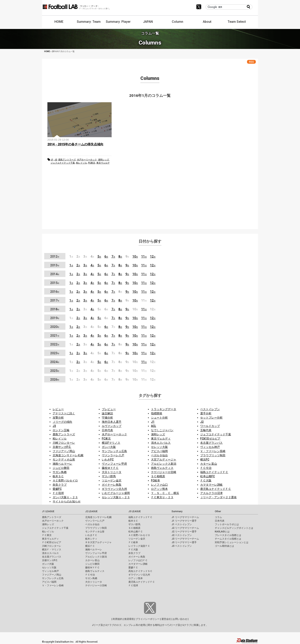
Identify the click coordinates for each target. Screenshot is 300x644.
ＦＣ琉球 (58, 493)
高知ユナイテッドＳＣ (140, 571)
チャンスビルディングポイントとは (234, 528)
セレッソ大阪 (159, 447)
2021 (55, 336)
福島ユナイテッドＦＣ (214, 472)
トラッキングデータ (164, 409)
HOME (59, 22)
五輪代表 (206, 430)
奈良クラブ (60, 485)
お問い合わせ (180, 619)
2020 (55, 327)
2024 (55, 362)
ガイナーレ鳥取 (112, 485)
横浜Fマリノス (111, 443)
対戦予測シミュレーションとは (232, 542)
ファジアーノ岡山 (64, 451)
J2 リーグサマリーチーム (185, 528)
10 (135, 257)
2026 (55, 380)
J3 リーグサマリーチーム (185, 539)
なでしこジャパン (162, 430)
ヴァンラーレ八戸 (113, 455)
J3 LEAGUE (135, 511)
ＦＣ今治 (206, 468)
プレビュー (109, 409)
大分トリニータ (112, 472)
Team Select (237, 22)
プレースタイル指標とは (228, 535)
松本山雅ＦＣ (136, 532)
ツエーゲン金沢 (112, 480)
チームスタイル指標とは (228, 539)
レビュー (58, 409)
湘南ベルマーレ (62, 464)
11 (144, 257)
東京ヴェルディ (161, 439)
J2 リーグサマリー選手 (184, 532)
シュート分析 (159, 418)
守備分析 (107, 418)
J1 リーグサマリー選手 (184, 521)
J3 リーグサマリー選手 (184, 542)
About (207, 22)
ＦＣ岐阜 (133, 542)
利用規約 (118, 619)
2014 (55, 274)
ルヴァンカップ (112, 426)
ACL (153, 426)
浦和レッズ (103, 160)
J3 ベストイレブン (182, 546)
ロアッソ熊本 (159, 489)
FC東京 (92, 163)
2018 (55, 309)
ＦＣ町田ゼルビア (52, 542)
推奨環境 (129, 619)
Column (177, 22)
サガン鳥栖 (60, 472)
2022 (55, 344)
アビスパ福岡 (159, 451)
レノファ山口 (159, 485)
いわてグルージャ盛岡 (116, 493)
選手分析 (206, 413)
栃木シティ (91, 539)
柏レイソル (81, 163)
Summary (177, 511)
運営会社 (166, 619)
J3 (54, 426)
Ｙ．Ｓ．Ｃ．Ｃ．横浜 (165, 493)
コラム (218, 517)
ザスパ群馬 (109, 476)
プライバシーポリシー (148, 619)
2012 (55, 257)
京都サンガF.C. (62, 447)
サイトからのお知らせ (67, 501)
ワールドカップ (210, 426)
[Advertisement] (150, 198)
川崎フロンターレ (64, 443)
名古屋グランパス (211, 443)
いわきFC (108, 459)
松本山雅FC (207, 476)
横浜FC (205, 459)
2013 (55, 265)
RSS (251, 62)
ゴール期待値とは (224, 546)
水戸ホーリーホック (87, 160)
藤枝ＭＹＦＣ (110, 468)
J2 (56, 160)
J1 (52, 160)
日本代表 (107, 430)
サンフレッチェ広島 (114, 451)
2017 (55, 300)
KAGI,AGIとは (222, 532)
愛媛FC (57, 489)
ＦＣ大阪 (206, 480)
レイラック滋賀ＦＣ (139, 546)
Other (218, 511)
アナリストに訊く (64, 413)
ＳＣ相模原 (158, 476)
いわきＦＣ (91, 535)
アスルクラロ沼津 (211, 493)
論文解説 (107, 413)
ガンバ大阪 (109, 447)
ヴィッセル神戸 (210, 447)
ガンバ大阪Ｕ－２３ (65, 497)
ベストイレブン (210, 409)
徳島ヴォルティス (162, 468)
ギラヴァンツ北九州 (114, 489)
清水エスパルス (161, 443)
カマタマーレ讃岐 (211, 485)
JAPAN (148, 22)
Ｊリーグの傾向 (62, 422)
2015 (55, 283)
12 (153, 257)
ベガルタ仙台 (159, 455)
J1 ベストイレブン (182, 524)
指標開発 (157, 413)
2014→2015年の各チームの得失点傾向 (75, 144)
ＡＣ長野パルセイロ (65, 480)
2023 (55, 353)
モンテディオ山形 (64, 459)
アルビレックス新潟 (164, 464)
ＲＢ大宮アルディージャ (98, 542)
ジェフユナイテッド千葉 (63, 163)
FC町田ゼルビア (210, 439)
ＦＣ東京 (47, 535)
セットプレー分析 (211, 418)
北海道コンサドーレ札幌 (68, 455)
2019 (55, 318)
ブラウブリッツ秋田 (213, 455)
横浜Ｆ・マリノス (52, 550)
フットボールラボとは (227, 524)
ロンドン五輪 (61, 430)
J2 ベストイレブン (182, 535)
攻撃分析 (58, 418)
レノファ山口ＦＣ (138, 560)
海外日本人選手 (112, 422)
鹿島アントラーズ (67, 160)
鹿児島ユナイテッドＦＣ (216, 489)
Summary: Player (118, 22)
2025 (55, 371)
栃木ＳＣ (58, 476)
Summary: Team (89, 22)
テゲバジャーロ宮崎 (164, 472)
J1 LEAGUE (48, 511)
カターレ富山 (209, 464)
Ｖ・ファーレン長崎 (213, 451)
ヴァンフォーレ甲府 (114, 464)
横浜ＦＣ (90, 546)
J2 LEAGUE (91, 511)
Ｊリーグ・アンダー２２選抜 (218, 497)
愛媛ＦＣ (133, 568)
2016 (55, 292)
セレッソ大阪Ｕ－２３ (116, 497)
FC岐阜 (155, 480)
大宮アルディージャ (164, 459)
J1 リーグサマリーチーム (185, 517)
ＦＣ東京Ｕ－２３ (162, 497)
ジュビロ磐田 (61, 468)
